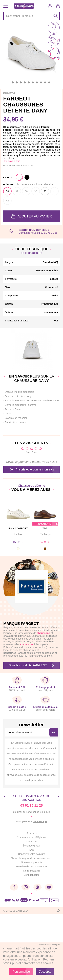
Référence (9, 165)
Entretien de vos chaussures (32, 866)
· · (18, 534)
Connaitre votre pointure (32, 854)
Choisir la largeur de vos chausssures (31, 858)
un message (40, 821)
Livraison (31, 841)
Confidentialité (32, 875)
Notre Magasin (32, 871)
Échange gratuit (32, 846)
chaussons (27, 644)
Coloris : (8, 177)
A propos (32, 833)
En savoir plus (12, 161)
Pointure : (28, 184)
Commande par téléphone (32, 837)
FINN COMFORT (18, 528)
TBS (45, 528)
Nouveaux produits (32, 862)
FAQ (31, 850)
